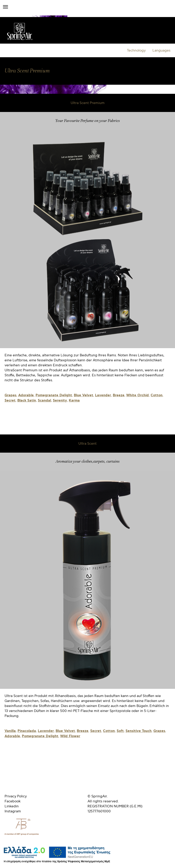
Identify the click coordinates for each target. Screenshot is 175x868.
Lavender (103, 395)
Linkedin (12, 806)
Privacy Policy (16, 796)
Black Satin (27, 401)
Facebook (13, 801)
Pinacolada (27, 731)
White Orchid (138, 395)
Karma (74, 401)
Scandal (44, 401)
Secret (10, 401)
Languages (161, 50)
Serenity (60, 401)
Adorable (26, 395)
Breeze (119, 395)
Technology (136, 50)
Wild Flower (70, 736)
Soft (120, 731)
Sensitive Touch (139, 731)
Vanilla (10, 731)
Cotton (157, 395)
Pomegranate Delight (54, 395)
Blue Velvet (84, 395)
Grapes (10, 395)
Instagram (13, 811)
